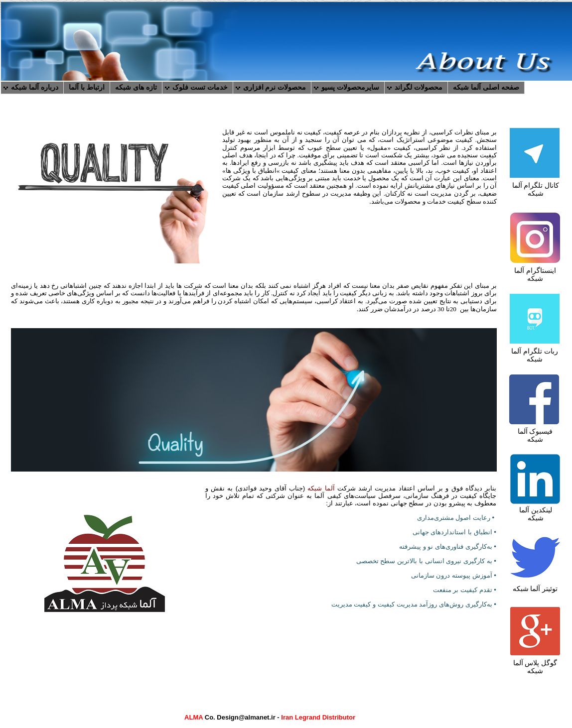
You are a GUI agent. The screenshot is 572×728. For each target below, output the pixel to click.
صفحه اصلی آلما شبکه (486, 87)
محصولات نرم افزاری (275, 87)
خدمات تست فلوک (200, 87)
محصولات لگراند (419, 87)
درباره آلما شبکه (35, 87)
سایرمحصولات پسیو (350, 87)
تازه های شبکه (136, 87)
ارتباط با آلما (87, 87)
